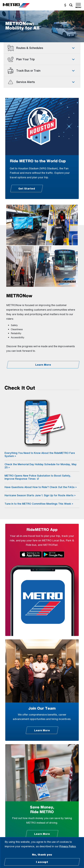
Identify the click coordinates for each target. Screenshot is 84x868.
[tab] (42, 48)
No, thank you (42, 855)
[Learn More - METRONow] (43, 365)
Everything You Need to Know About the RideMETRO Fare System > (40, 454)
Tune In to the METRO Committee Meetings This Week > (39, 504)
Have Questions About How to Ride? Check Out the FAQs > (41, 487)
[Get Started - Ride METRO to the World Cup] (27, 188)
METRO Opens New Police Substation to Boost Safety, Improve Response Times (38, 477)
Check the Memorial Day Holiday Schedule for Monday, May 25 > (41, 466)
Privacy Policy (68, 846)
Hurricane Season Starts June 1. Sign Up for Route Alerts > (40, 495)
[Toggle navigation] (78, 5)
